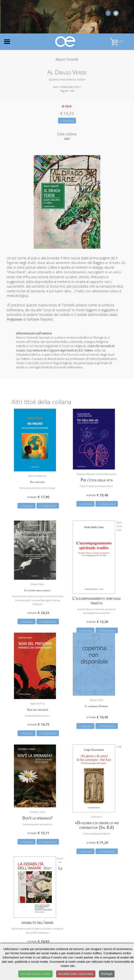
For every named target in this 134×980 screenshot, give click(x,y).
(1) (116, 41)
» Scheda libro (48, 506)
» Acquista (67, 121)
